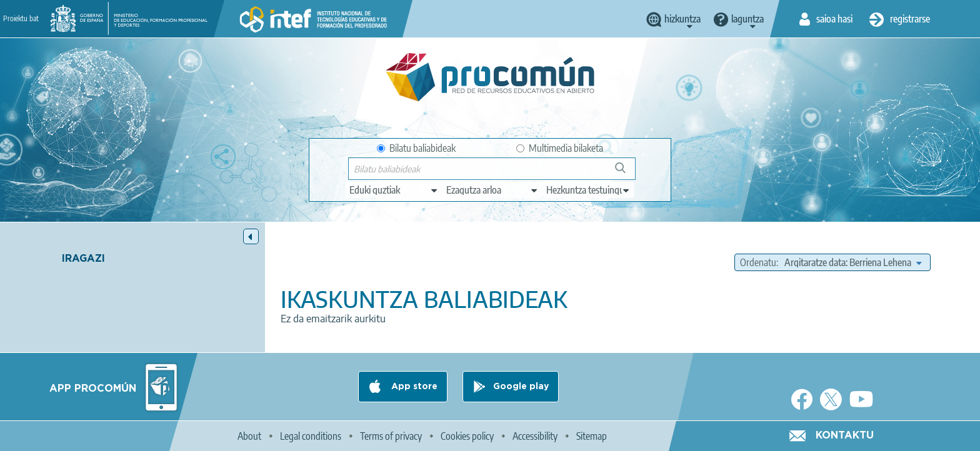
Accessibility (535, 436)
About (249, 436)
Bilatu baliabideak (416, 148)
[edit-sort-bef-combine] (853, 262)
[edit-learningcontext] (588, 190)
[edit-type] (394, 190)
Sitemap (592, 436)
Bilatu (626, 173)
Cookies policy (467, 436)
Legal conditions (311, 436)
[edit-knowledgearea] (492, 190)
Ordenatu (758, 262)
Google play (521, 387)
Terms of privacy (391, 436)
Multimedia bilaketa (560, 148)
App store (413, 387)
